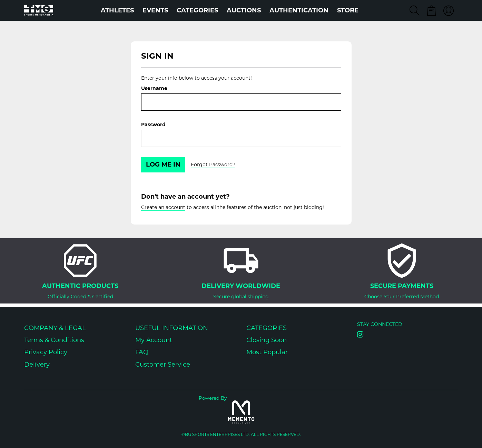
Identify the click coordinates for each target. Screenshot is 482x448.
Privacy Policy (46, 352)
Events (155, 10)
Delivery (37, 365)
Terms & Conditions (54, 340)
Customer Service (163, 365)
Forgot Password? (213, 165)
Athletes (117, 10)
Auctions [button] (244, 10)
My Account (154, 340)
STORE (348, 10)
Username (154, 88)
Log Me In (163, 165)
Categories (197, 10)
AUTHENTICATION (299, 10)
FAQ (142, 352)
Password (153, 125)
